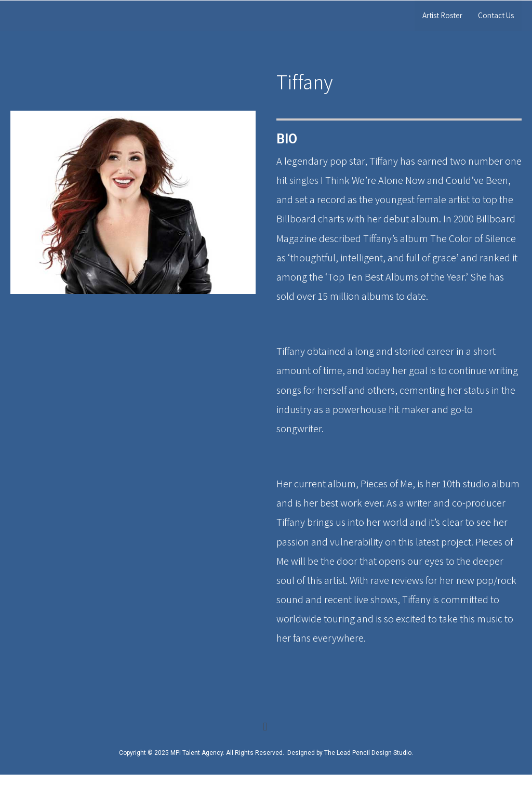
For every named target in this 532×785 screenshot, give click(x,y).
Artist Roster (442, 15)
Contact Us (496, 15)
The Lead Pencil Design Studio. (369, 753)
